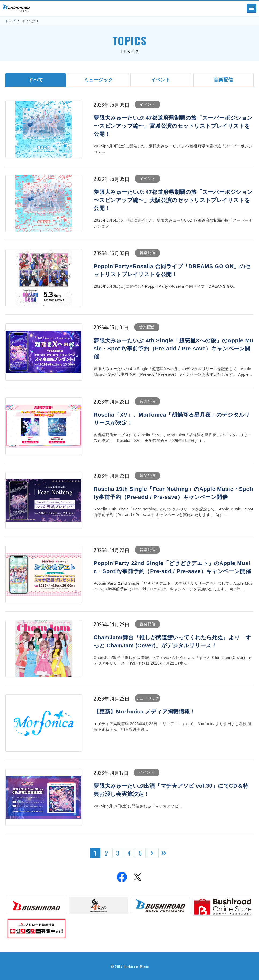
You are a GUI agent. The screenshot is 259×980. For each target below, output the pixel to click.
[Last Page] (164, 853)
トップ (10, 21)
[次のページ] (152, 853)
